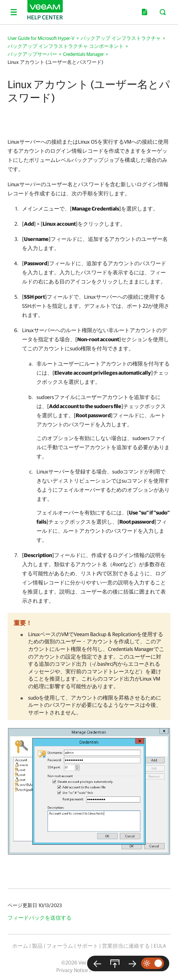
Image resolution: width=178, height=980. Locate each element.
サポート (87, 946)
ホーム (20, 946)
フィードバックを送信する (40, 918)
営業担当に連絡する (126, 946)
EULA (160, 946)
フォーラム (60, 946)
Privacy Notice (72, 970)
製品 (37, 946)
